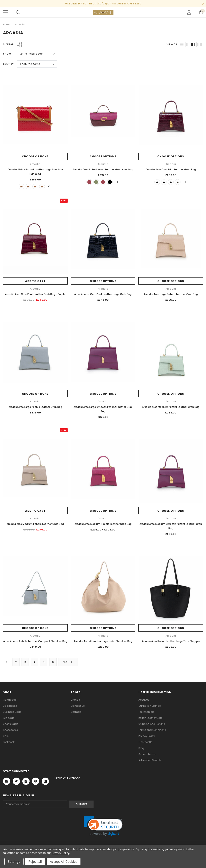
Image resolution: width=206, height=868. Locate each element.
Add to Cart (35, 281)
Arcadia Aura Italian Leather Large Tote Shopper (171, 641)
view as (172, 44)
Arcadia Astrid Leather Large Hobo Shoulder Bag (103, 641)
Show (7, 54)
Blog (141, 748)
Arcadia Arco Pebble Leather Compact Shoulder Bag (35, 641)
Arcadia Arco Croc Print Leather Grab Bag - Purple (35, 294)
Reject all (35, 862)
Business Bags (12, 712)
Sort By (8, 64)
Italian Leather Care (150, 718)
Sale (6, 736)
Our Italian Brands (150, 706)
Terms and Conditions (152, 730)
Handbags (10, 700)
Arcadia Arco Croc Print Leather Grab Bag (171, 169)
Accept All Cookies (64, 862)
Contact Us (78, 706)
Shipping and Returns (152, 724)
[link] (103, 826)
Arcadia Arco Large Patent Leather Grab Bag (171, 294)
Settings (14, 862)
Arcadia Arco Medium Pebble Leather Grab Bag (35, 524)
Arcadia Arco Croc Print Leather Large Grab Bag (103, 294)
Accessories (10, 730)
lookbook (9, 742)
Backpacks (10, 706)
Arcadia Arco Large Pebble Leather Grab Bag (35, 407)
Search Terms (147, 754)
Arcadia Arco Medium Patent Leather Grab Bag (171, 407)
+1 (49, 186)
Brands (75, 700)
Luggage (9, 718)
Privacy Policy (147, 736)
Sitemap (76, 712)
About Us (144, 700)
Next (68, 662)
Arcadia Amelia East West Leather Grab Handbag (103, 169)
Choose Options (35, 156)
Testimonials (146, 712)
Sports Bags (11, 724)
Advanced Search (150, 760)
